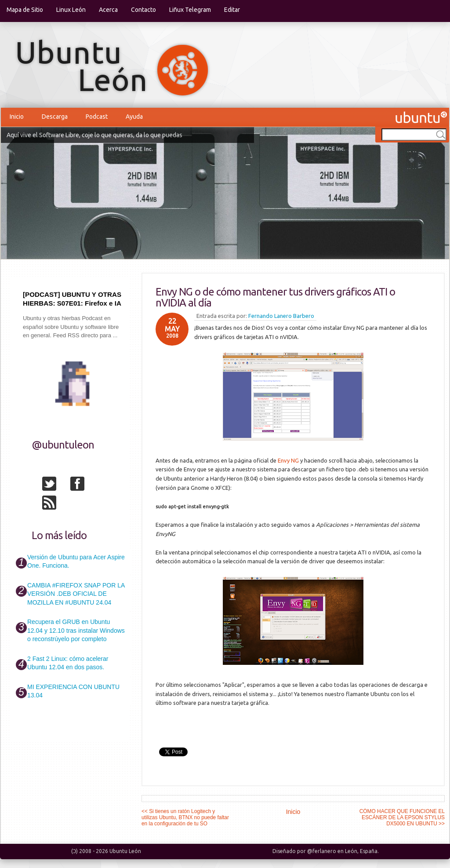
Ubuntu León (125, 851)
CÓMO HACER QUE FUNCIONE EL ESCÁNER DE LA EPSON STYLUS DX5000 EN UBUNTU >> (402, 817)
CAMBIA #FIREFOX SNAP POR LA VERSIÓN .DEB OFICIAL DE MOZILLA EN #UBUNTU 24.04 (76, 594)
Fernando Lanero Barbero (281, 316)
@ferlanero (322, 851)
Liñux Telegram (190, 10)
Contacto (143, 10)
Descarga (55, 117)
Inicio (17, 117)
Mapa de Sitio (25, 10)
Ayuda (134, 117)
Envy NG (288, 460)
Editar (232, 10)
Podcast (97, 117)
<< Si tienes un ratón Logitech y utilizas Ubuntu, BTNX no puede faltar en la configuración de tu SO (185, 817)
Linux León (71, 10)
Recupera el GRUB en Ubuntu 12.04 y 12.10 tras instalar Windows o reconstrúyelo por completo (76, 630)
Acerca (108, 10)
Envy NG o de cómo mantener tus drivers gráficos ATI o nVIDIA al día (275, 297)
